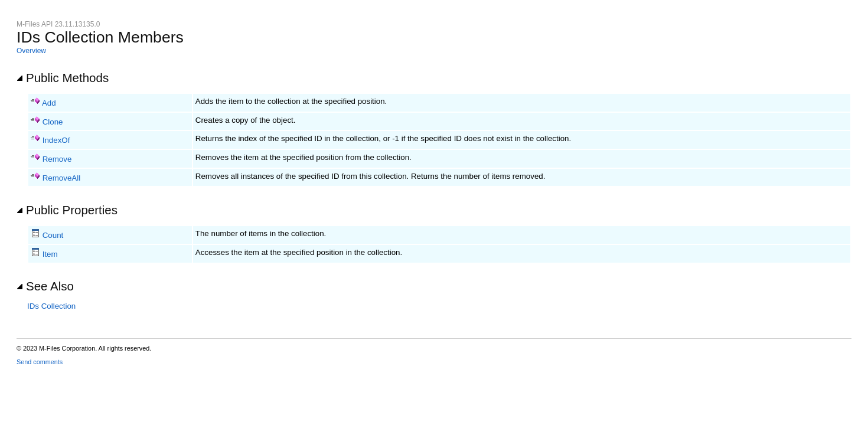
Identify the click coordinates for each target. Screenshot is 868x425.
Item (50, 254)
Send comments (40, 362)
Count (53, 235)
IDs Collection (51, 306)
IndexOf (56, 140)
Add (49, 103)
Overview (31, 51)
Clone (53, 122)
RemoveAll (61, 178)
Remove (57, 159)
